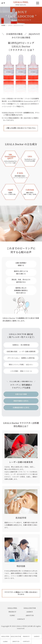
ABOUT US (30, 615)
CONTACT (21, 619)
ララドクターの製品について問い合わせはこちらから (21, 593)
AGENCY (30, 612)
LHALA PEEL (12, 608)
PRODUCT (12, 612)
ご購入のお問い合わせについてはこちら (21, 128)
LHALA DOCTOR (30, 608)
